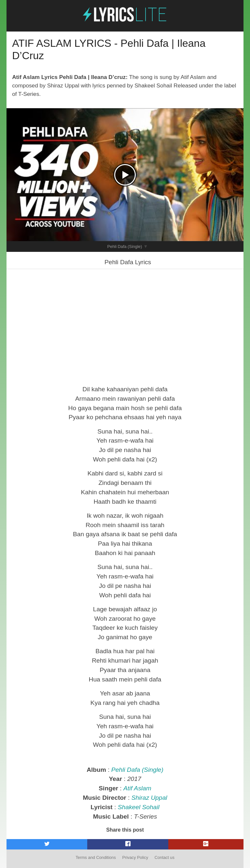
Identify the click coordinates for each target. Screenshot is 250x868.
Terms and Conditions (96, 857)
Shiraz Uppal (149, 798)
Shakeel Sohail (139, 807)
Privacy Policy (135, 857)
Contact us (165, 857)
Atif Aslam (137, 788)
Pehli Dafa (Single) (125, 246)
